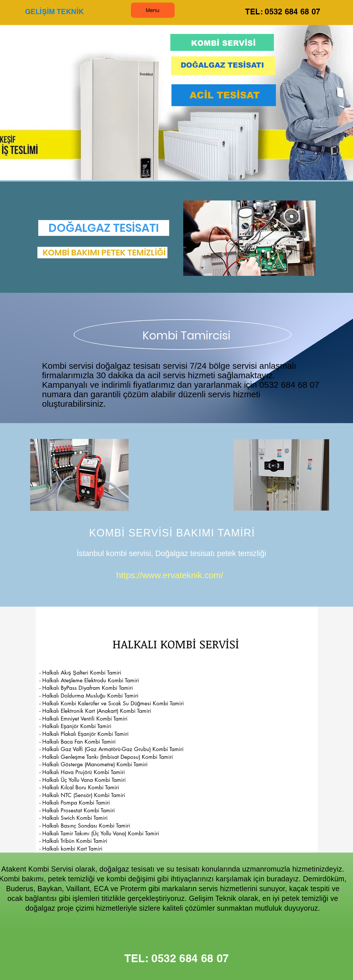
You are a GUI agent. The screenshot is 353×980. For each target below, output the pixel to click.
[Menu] (153, 10)
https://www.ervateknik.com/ (170, 575)
